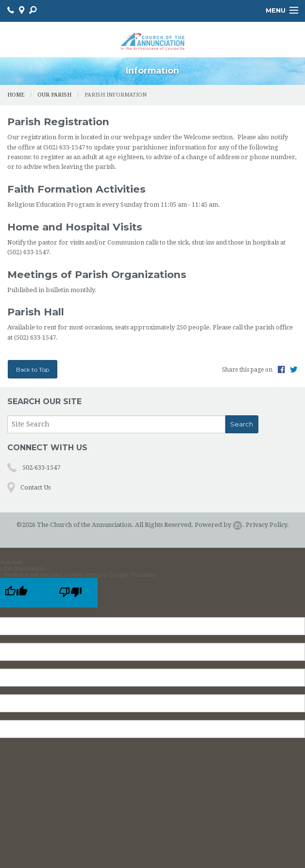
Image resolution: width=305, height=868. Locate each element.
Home (16, 95)
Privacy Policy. (267, 525)
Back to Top (33, 369)
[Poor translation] (70, 593)
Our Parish (54, 95)
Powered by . (220, 525)
